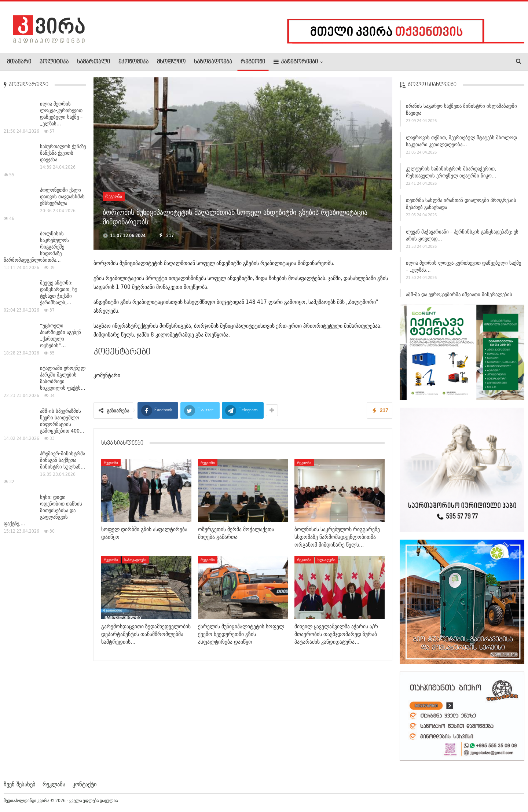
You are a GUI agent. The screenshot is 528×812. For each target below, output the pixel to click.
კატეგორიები (296, 62)
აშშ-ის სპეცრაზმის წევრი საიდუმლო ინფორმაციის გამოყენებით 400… (62, 421)
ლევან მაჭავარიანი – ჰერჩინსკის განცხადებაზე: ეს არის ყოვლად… (462, 238)
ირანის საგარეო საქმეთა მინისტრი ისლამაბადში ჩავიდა (461, 112)
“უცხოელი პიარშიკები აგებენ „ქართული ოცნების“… (60, 335)
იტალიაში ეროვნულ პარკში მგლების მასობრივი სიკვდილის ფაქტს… (63, 378)
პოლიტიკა (54, 62)
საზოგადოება (213, 62)
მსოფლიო (171, 62)
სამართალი (93, 62)
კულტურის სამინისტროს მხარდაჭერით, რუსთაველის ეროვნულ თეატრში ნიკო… (451, 175)
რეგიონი (253, 62)
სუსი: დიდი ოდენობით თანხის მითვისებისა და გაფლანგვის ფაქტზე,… (43, 510)
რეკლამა (54, 784)
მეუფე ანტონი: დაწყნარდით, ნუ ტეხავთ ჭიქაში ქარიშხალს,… (59, 293)
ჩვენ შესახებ (19, 784)
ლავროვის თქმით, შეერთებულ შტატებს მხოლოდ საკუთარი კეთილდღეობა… (461, 144)
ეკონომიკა (133, 62)
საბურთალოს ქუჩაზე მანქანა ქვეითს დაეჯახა (63, 153)
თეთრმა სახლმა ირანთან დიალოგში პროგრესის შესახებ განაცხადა (461, 206)
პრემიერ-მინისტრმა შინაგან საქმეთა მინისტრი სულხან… (63, 460)
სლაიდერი (327, 560)
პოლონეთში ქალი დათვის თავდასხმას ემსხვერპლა (62, 196)
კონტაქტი (85, 784)
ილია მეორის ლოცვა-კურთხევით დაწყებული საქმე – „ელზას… (463, 269)
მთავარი (19, 62)
